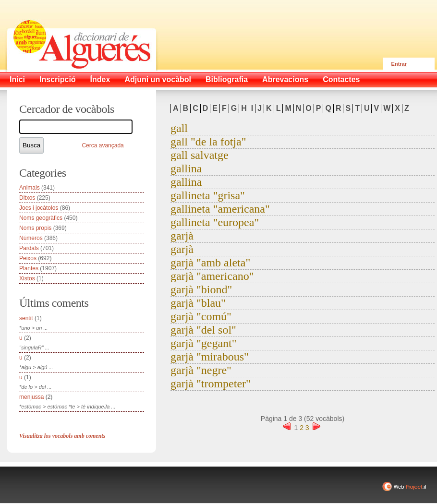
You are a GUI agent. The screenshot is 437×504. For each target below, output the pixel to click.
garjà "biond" (201, 289)
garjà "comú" (201, 316)
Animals (30, 188)
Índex (100, 79)
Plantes (29, 268)
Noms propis (35, 228)
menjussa (31, 397)
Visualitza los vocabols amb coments (62, 436)
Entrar (399, 64)
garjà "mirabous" (210, 357)
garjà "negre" (201, 370)
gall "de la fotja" (208, 142)
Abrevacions (285, 79)
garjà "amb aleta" (210, 263)
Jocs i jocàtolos (39, 208)
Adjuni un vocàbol (158, 79)
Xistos (27, 278)
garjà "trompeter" (211, 384)
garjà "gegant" (204, 343)
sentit (26, 318)
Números (31, 238)
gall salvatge (200, 155)
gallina (186, 168)
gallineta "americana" (220, 209)
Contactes (341, 79)
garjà (182, 236)
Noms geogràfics (41, 218)
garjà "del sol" (203, 330)
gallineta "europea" (215, 222)
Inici (17, 79)
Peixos (28, 258)
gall (179, 128)
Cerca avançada (103, 145)
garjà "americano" (212, 276)
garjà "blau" (198, 303)
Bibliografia (227, 79)
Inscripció (58, 79)
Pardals (29, 248)
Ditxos (27, 198)
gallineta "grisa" (208, 195)
